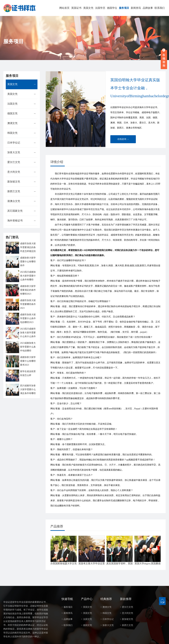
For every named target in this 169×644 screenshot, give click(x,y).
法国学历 (100, 8)
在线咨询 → (123, 139)
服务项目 (124, 8)
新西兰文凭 (22, 191)
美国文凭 (88, 8)
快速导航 (67, 599)
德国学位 (112, 8)
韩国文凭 (22, 133)
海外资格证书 (22, 221)
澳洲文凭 (22, 123)
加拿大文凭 (22, 152)
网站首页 (64, 8)
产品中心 (87, 599)
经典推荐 (106, 599)
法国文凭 (22, 104)
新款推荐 (126, 599)
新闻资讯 (136, 8)
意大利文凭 (22, 172)
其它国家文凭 (22, 211)
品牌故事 (148, 8)
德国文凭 (22, 114)
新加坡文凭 (22, 182)
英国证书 (76, 8)
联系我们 (160, 8)
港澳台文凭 (22, 201)
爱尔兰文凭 (22, 162)
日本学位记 (22, 143)
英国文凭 (22, 84)
